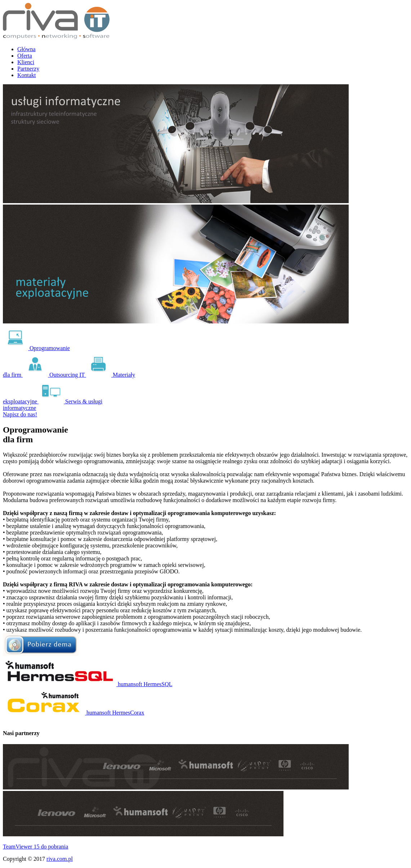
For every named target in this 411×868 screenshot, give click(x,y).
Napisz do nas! (20, 414)
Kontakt (27, 75)
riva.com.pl (60, 859)
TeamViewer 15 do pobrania (35, 847)
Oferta (25, 56)
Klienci (26, 62)
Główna (26, 49)
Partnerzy (28, 69)
